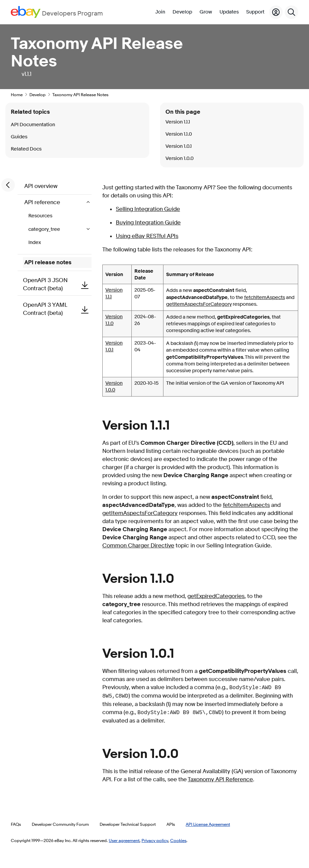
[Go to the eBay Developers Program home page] (57, 12)
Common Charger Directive (138, 546)
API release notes (48, 262)
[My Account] (276, 12)
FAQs (16, 824)
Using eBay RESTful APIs (147, 236)
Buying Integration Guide (148, 223)
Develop (182, 12)
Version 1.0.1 (179, 146)
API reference (43, 202)
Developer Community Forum (60, 824)
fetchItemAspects (265, 297)
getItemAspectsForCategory (199, 304)
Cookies (178, 840)
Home (17, 94)
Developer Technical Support (128, 824)
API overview (41, 186)
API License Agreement (208, 824)
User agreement (124, 840)
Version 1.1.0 (179, 134)
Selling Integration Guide (148, 209)
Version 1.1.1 (178, 122)
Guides (19, 137)
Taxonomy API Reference (220, 779)
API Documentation (33, 125)
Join (160, 12)
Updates (229, 12)
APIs (171, 824)
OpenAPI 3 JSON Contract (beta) (57, 284)
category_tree (45, 229)
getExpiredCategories (216, 596)
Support (255, 12)
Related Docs (26, 149)
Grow (206, 12)
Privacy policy (155, 840)
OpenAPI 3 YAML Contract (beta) (57, 309)
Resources (40, 216)
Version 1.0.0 (114, 387)
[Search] (291, 12)
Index (35, 242)
